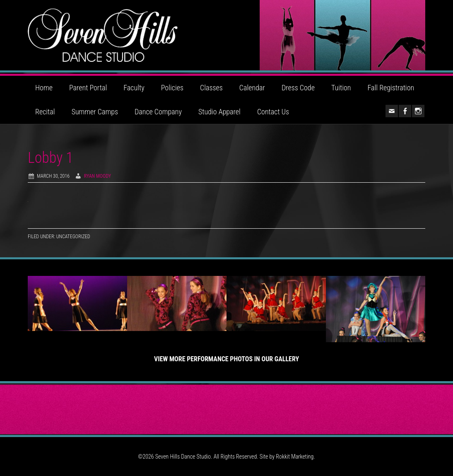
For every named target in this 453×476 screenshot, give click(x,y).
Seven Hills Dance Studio (226, 35)
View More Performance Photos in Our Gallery (226, 359)
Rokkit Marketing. (295, 457)
